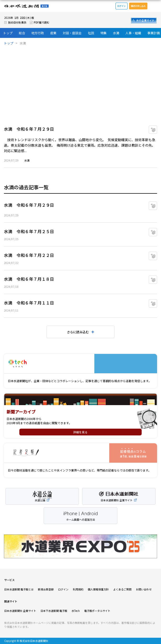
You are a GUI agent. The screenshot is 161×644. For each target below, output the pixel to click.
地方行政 (38, 33)
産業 (53, 33)
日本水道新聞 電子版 (26, 6)
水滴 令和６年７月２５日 (29, 231)
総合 (22, 33)
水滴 (116, 33)
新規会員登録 (46, 589)
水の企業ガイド (145, 20)
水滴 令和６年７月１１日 (29, 303)
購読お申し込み (138, 6)
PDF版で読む (42, 22)
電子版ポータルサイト (97, 611)
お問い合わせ (144, 589)
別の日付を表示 (17, 22)
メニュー (154, 6)
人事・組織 (133, 33)
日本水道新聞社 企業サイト (20, 611)
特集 (103, 33)
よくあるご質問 (122, 589)
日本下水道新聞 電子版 (54, 611)
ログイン (122, 6)
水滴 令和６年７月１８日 (29, 279)
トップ (8, 33)
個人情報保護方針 (98, 589)
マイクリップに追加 (157, 128)
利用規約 (78, 589)
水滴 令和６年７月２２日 (29, 255)
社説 (91, 33)
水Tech (76, 611)
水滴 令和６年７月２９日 (29, 129)
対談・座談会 (72, 33)
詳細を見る (80, 432)
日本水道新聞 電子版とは (19, 589)
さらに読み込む (78, 332)
